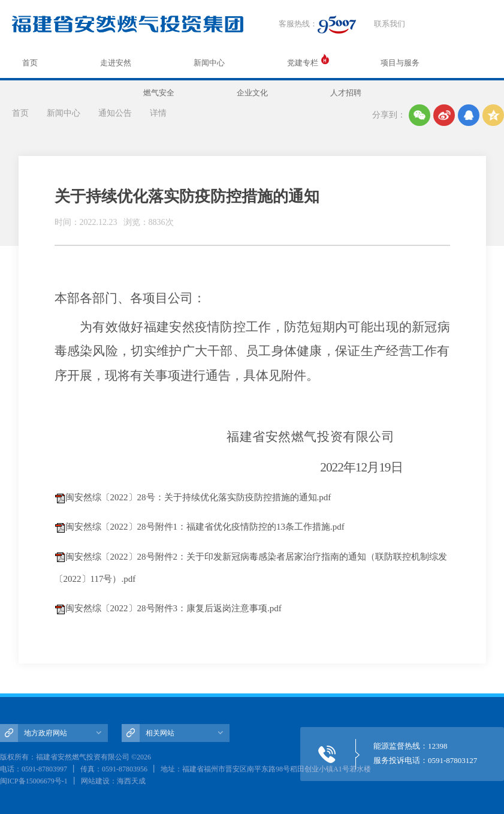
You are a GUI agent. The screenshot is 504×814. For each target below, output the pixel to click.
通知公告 (115, 113)
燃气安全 (159, 93)
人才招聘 (346, 93)
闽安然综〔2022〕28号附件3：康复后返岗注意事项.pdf (173, 608)
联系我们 (390, 24)
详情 (158, 113)
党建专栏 (303, 63)
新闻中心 (209, 63)
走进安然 (116, 63)
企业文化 (252, 93)
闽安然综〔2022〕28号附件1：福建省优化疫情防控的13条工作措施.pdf (205, 527)
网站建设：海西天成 (113, 781)
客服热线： (317, 25)
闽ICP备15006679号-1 (34, 781)
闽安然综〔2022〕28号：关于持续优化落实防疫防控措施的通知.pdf (198, 497)
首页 (30, 63)
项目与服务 (400, 63)
